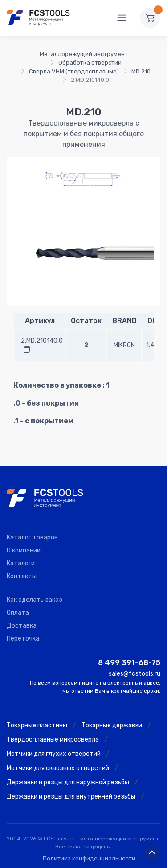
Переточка (23, 639)
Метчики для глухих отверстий (54, 754)
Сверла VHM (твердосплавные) (74, 71)
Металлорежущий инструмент (84, 54)
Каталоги (21, 563)
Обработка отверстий (90, 63)
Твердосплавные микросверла (53, 740)
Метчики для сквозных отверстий (58, 768)
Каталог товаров (32, 537)
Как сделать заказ (35, 600)
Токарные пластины (37, 725)
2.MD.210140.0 (42, 341)
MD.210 (141, 71)
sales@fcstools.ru (134, 674)
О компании (24, 550)
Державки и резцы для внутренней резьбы (71, 797)
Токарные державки (112, 725)
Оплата (18, 613)
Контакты (22, 576)
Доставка (22, 626)
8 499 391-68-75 (129, 662)
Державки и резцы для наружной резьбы (68, 782)
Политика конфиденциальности (89, 858)
